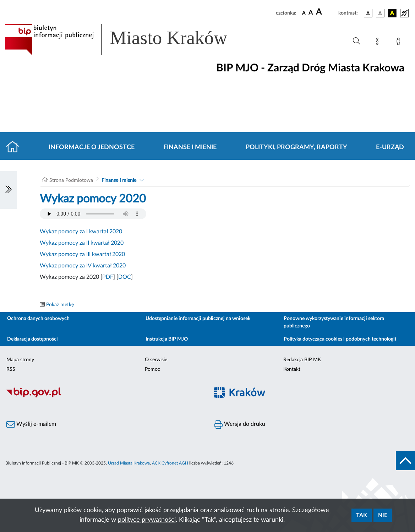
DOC (125, 277)
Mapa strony (20, 360)
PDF (108, 277)
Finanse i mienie (190, 147)
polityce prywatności (147, 520)
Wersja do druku (240, 424)
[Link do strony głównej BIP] (126, 39)
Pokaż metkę (60, 305)
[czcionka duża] (326, 12)
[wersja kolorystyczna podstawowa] (368, 13)
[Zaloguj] (400, 43)
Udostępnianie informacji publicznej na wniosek (198, 319)
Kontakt (292, 369)
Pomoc (152, 369)
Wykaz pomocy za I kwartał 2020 (81, 232)
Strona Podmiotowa (71, 180)
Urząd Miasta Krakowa (129, 463)
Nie (383, 515)
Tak (362, 515)
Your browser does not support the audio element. (93, 214)
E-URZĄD (390, 147)
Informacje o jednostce (92, 147)
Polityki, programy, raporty (296, 147)
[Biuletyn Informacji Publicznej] (104, 396)
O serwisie (156, 360)
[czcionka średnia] (311, 13)
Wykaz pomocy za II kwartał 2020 (82, 243)
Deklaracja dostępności (32, 339)
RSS (11, 369)
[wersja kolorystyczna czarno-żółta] (392, 13)
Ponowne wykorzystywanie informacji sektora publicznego (334, 322)
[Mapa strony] (379, 43)
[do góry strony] (405, 461)
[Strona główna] (15, 147)
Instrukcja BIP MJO (167, 339)
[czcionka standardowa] (304, 13)
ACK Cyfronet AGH (170, 463)
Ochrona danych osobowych (38, 319)
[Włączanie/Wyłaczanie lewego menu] (9, 190)
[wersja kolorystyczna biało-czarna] (380, 13)
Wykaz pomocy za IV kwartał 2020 (83, 266)
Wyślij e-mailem (31, 424)
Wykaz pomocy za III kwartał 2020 (82, 254)
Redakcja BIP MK (302, 360)
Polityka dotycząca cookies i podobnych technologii (340, 339)
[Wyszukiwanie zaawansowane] (356, 41)
